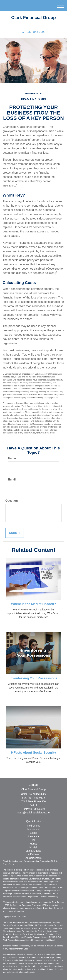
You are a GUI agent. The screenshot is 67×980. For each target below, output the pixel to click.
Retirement (33, 826)
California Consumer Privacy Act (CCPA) (31, 905)
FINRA (30, 925)
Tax (34, 840)
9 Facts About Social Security (33, 753)
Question (12, 501)
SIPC (37, 925)
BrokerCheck (8, 864)
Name (12, 458)
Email (12, 479)
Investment (33, 829)
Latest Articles (33, 851)
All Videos (33, 854)
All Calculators (33, 858)
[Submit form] (15, 533)
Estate (34, 833)
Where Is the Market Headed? (33, 604)
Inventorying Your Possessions (33, 678)
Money (33, 844)
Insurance (33, 836)
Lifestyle (33, 847)
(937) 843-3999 (33, 32)
